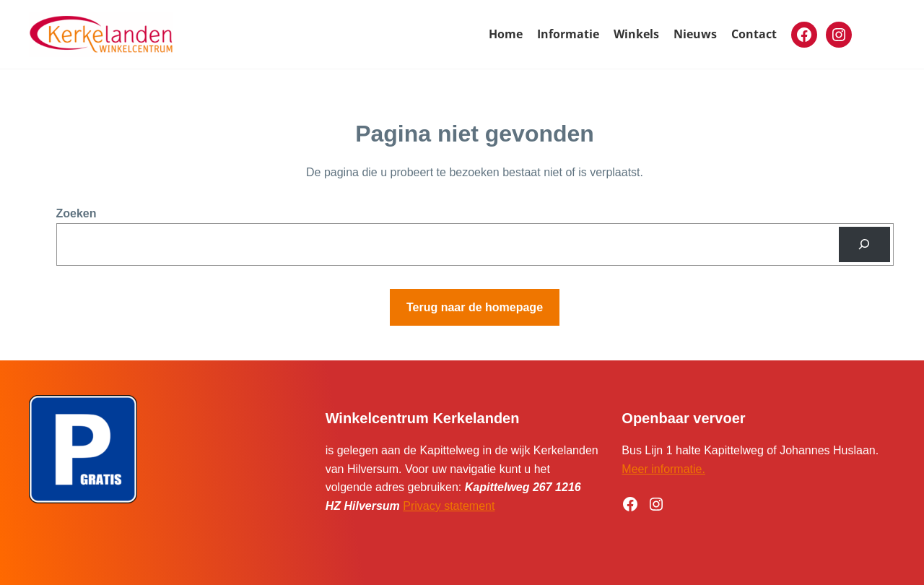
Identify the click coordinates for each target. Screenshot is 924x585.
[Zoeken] (864, 244)
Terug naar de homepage (475, 307)
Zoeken (77, 213)
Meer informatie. (663, 469)
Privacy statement (449, 506)
